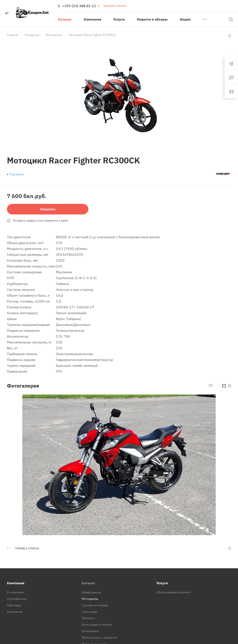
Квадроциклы (91, 592)
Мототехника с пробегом (99, 638)
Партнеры (14, 605)
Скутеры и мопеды (95, 605)
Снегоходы (89, 612)
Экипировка (90, 631)
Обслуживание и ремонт (174, 592)
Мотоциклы (90, 599)
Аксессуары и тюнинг (97, 625)
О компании (15, 592)
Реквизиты (15, 612)
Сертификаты (17, 599)
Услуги (162, 583)
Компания (16, 583)
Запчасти (88, 618)
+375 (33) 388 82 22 (79, 6)
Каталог (88, 583)
